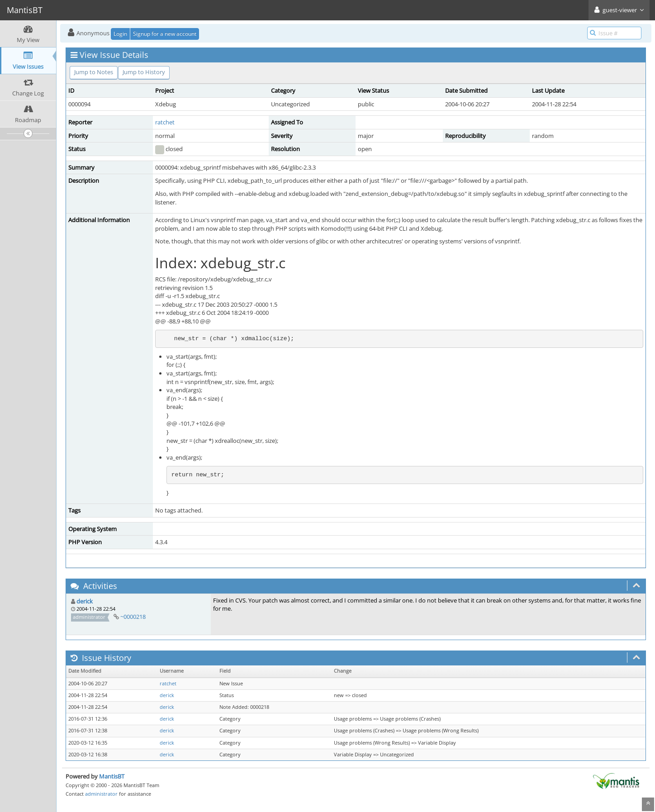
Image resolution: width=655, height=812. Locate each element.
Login (120, 34)
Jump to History (144, 72)
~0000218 (133, 617)
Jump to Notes (94, 72)
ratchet (165, 122)
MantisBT (112, 776)
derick (85, 601)
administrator (101, 794)
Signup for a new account (165, 34)
